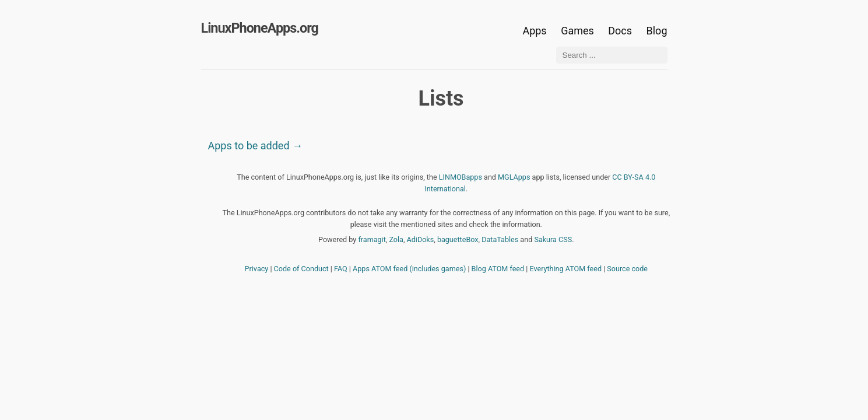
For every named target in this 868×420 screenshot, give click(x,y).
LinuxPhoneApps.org (260, 28)
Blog (657, 31)
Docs (621, 31)
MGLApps (514, 177)
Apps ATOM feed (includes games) (409, 269)
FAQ (341, 269)
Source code (627, 269)
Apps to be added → (256, 146)
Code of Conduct (301, 269)
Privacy (257, 269)
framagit (372, 239)
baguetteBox (458, 239)
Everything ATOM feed (565, 269)
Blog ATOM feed (498, 269)
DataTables (500, 239)
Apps (534, 31)
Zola (396, 239)
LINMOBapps (461, 177)
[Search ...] (612, 55)
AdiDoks (421, 239)
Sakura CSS (553, 239)
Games (577, 31)
